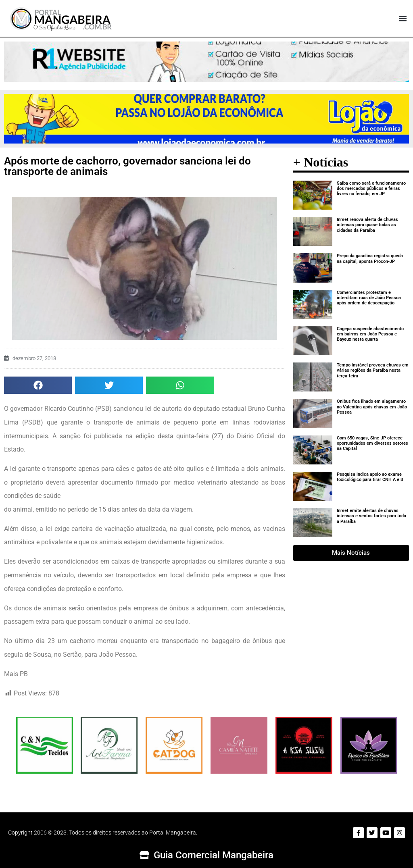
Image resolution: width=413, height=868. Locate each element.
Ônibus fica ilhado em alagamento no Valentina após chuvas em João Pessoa (372, 407)
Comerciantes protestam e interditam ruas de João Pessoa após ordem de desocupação (369, 298)
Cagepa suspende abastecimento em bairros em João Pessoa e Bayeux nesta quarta (370, 334)
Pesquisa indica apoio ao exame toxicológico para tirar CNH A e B (370, 477)
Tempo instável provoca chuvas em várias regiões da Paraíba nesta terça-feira (373, 370)
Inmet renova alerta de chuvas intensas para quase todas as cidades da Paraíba (367, 225)
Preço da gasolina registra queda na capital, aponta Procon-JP (370, 258)
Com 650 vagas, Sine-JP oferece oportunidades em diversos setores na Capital (372, 443)
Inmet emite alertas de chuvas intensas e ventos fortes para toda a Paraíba (371, 516)
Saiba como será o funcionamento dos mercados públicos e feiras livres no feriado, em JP (371, 188)
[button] (403, 19)
